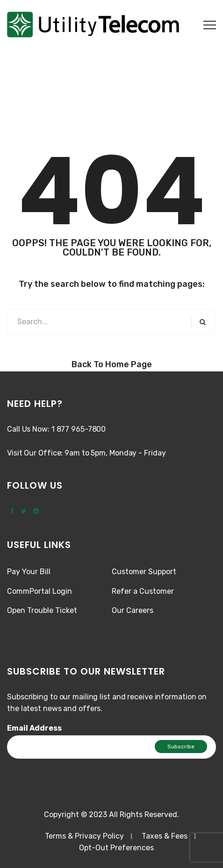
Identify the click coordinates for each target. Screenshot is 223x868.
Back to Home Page (112, 364)
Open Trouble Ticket (42, 610)
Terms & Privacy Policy (84, 836)
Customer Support (144, 572)
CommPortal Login (40, 591)
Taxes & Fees (165, 836)
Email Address (34, 728)
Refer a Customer (143, 591)
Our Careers (133, 610)
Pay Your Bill (29, 572)
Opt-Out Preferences (116, 848)
